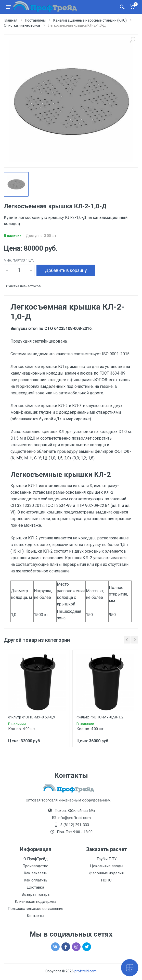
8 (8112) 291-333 (75, 825)
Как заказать (36, 873)
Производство (35, 866)
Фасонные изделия (106, 873)
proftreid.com (86, 971)
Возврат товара (36, 894)
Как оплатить (36, 880)
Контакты (35, 916)
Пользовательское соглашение (35, 909)
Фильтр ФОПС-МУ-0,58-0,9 (32, 717)
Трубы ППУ (107, 859)
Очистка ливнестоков (23, 286)
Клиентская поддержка (36, 902)
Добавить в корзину (66, 270)
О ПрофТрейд (36, 859)
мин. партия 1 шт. (19, 260)
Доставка (35, 887)
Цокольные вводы (107, 866)
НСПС (106, 880)
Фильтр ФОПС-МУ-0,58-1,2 (100, 717)
